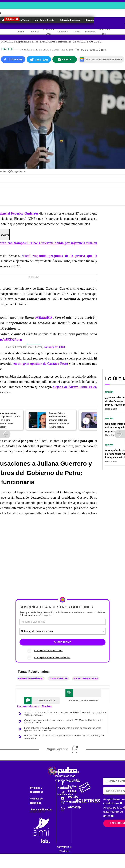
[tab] (42, 700)
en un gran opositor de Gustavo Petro (41, 364)
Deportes (63, 32)
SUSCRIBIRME (62, 642)
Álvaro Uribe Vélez (86, 679)
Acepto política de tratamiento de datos (52, 657)
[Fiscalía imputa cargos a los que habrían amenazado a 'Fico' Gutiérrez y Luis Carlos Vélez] (90, 420)
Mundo (76, 32)
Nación (21, 32)
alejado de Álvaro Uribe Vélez (75, 387)
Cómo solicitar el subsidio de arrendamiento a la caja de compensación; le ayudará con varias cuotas (63, 729)
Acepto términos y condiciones (48, 651)
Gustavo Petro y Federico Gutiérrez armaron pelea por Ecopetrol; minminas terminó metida (59, 420)
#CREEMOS (44, 317)
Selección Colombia (70, 20)
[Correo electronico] (62, 622)
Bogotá (35, 32)
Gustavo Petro (58, 679)
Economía (90, 32)
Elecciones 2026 (49, 32)
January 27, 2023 (54, 347)
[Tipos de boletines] (62, 631)
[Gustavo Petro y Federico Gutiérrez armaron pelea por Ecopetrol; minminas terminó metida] (37, 420)
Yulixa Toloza (22, 20)
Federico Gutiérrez (31, 679)
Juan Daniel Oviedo (44, 20)
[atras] (86, 421)
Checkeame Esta (104, 32)
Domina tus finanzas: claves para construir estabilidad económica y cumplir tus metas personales (65, 714)
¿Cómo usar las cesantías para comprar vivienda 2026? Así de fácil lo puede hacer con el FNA (63, 721)
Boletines (10, 19)
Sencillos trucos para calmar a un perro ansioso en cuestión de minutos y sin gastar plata (64, 737)
